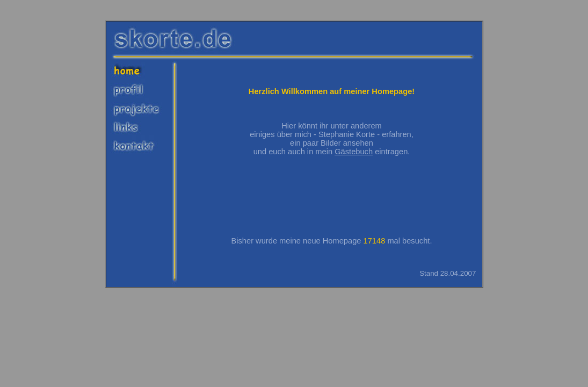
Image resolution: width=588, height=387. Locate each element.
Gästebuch (354, 152)
